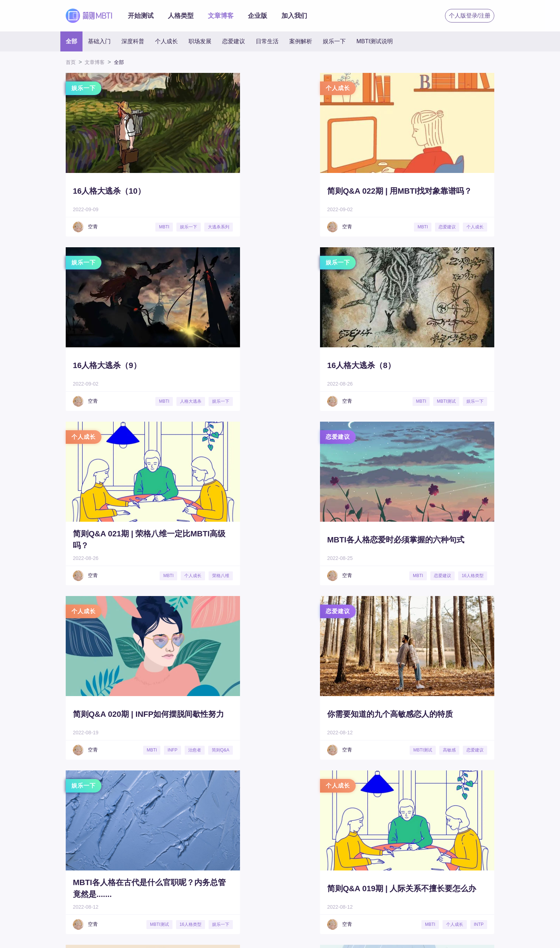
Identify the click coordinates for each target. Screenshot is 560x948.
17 (282, 799)
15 (248, 799)
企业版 (257, 16)
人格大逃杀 (473, 227)
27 (453, 799)
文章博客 (221, 16)
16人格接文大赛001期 (261, 714)
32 (539, 799)
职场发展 (200, 41)
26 (436, 799)
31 (522, 799)
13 (213, 799)
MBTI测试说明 (375, 41)
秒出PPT (247, 909)
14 (231, 799)
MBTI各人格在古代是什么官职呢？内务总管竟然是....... (426, 540)
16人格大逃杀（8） (107, 365)
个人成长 (166, 41)
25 (419, 799)
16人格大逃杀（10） (109, 191)
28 (471, 799)
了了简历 (281, 909)
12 (196, 799)
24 (402, 799)
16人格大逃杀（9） (407, 191)
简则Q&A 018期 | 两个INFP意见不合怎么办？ (429, 714)
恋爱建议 (234, 41)
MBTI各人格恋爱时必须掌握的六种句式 (430, 365)
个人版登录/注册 (470, 16)
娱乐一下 (334, 41)
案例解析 (301, 41)
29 (488, 799)
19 (316, 799)
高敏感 (327, 576)
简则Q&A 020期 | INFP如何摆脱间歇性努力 (129, 540)
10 (162, 799)
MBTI (151, 227)
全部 (71, 41)
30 (505, 799)
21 (351, 799)
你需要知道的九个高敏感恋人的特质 (278, 540)
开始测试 (141, 16)
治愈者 (177, 576)
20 (333, 799)
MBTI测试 (146, 401)
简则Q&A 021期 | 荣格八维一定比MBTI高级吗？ (278, 365)
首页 (71, 62)
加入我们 (294, 16)
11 (179, 799)
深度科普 (133, 41)
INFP (155, 576)
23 (385, 799)
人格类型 (181, 16)
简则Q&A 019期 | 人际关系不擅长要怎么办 (128, 714)
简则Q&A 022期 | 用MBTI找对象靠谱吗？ (279, 191)
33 (556, 799)
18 (299, 799)
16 (265, 799)
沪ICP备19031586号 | (243, 934)
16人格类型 (473, 576)
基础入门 (99, 41)
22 (368, 799)
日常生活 (267, 41)
